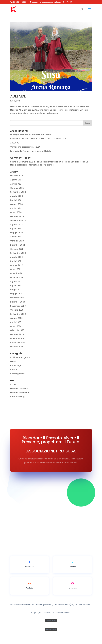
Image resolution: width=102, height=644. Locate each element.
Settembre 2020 (18, 314)
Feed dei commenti (19, 393)
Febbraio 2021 (17, 298)
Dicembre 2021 (17, 273)
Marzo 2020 (16, 326)
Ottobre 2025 (17, 176)
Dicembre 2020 (18, 302)
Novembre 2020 (18, 306)
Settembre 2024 (18, 192)
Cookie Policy (51, 629)
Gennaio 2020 (17, 334)
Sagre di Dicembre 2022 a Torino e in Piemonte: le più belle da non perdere (46, 162)
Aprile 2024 (16, 208)
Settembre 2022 (18, 253)
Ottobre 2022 (17, 249)
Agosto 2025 (16, 180)
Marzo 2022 (16, 269)
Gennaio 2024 (17, 216)
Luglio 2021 (15, 286)
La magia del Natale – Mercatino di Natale (31, 135)
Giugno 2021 (16, 290)
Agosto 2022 (16, 257)
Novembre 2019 (18, 343)
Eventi (13, 361)
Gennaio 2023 (17, 241)
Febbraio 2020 (17, 330)
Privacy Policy (51, 621)
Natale (13, 370)
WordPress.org (17, 397)
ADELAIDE (18, 96)
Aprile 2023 (16, 237)
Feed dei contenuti (19, 389)
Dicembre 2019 (17, 338)
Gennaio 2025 (17, 188)
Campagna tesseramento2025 (25, 147)
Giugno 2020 (16, 318)
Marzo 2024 (16, 212)
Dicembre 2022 (18, 245)
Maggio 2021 (16, 294)
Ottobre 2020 (17, 310)
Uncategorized (17, 374)
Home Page (16, 366)
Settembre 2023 (18, 220)
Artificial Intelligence (20, 357)
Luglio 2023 (16, 229)
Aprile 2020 (16, 322)
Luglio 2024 (16, 200)
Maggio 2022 (17, 265)
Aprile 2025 (16, 184)
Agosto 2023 (16, 225)
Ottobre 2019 (17, 347)
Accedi (14, 384)
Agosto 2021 (16, 282)
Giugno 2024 (16, 204)
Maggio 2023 (17, 233)
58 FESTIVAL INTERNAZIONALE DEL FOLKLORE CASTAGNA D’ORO (39, 139)
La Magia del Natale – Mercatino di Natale (31, 151)
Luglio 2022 (16, 261)
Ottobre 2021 (17, 277)
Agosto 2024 (17, 196)
